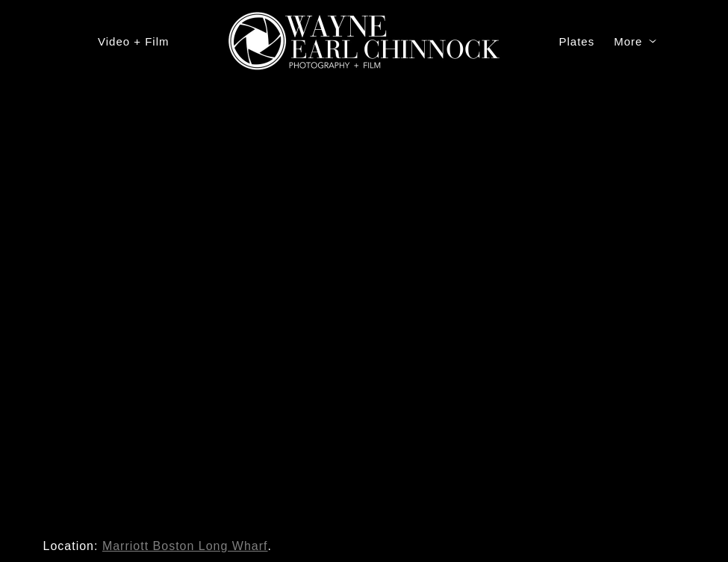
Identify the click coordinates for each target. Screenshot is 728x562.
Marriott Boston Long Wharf (185, 546)
